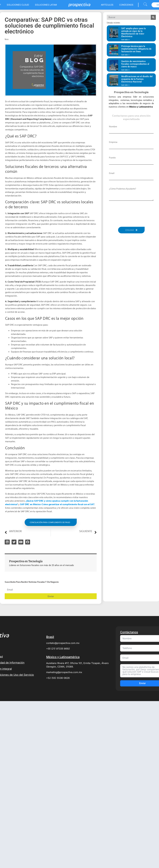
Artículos (107, 5)
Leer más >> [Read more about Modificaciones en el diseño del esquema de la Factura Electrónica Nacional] (126, 85)
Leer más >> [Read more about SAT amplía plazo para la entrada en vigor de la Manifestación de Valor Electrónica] (126, 40)
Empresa (113, 142)
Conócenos (126, 5)
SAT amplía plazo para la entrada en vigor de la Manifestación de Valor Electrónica (133, 32)
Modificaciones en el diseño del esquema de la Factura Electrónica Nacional (137, 79)
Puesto (112, 158)
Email (112, 173)
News (7, 39)
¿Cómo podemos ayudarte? (123, 189)
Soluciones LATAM (46, 5)
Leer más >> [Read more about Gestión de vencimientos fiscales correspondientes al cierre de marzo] (126, 70)
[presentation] (131, 214)
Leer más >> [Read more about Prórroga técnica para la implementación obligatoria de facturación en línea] (126, 55)
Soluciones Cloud (18, 5)
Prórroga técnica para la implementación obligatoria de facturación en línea (136, 49)
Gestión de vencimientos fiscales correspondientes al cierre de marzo (135, 64)
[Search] (153, 17)
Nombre (113, 126)
